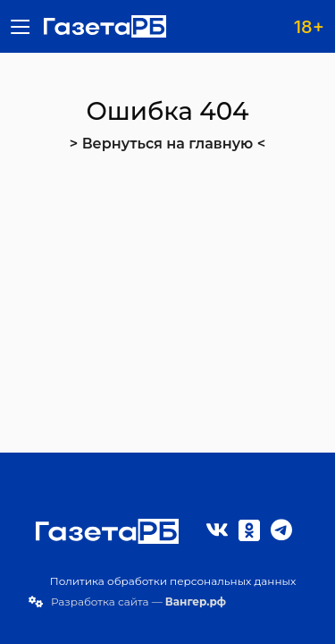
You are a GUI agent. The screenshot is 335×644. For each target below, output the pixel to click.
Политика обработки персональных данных (173, 581)
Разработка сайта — (138, 602)
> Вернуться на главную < (167, 144)
